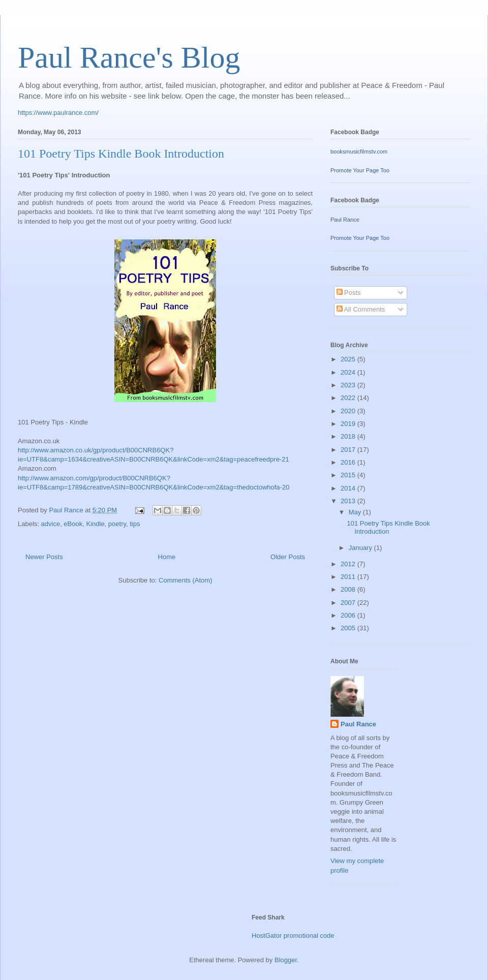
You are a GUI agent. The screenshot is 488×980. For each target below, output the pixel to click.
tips (135, 524)
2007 (349, 603)
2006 (349, 615)
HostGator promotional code (293, 936)
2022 (349, 398)
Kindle (95, 524)
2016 (349, 462)
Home (167, 557)
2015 (349, 475)
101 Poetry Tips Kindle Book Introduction (121, 154)
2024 (349, 372)
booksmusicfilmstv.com (359, 151)
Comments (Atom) (185, 580)
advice (51, 524)
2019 (349, 424)
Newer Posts (44, 557)
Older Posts (288, 557)
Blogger (286, 960)
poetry (117, 524)
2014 (349, 488)
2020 (349, 411)
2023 (349, 385)
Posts (349, 293)
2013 (349, 501)
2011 (349, 577)
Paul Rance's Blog (129, 57)
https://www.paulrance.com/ (58, 113)
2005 (349, 628)
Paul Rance (345, 220)
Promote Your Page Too (360, 170)
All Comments (361, 309)
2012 (349, 564)
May (356, 512)
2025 (349, 359)
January (361, 548)
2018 (349, 436)
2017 (349, 450)
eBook (73, 524)
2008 (349, 589)
